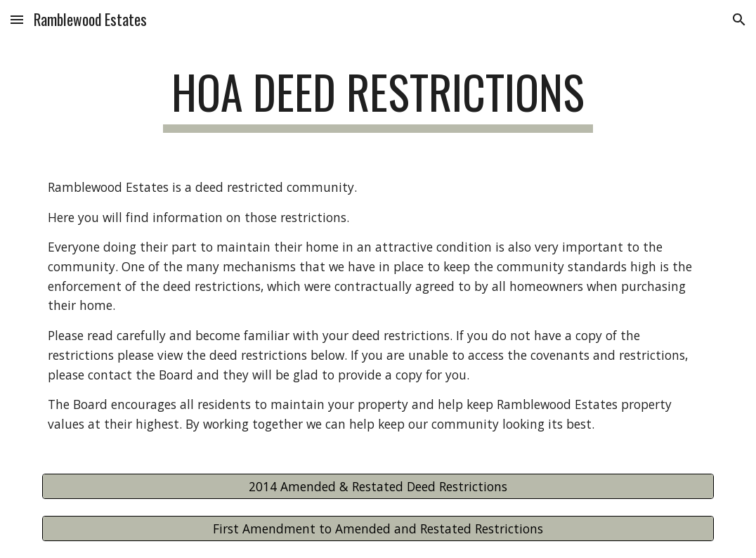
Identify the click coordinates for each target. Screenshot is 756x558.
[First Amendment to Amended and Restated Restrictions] (378, 528)
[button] (17, 19)
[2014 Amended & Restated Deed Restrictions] (378, 486)
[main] (378, 99)
